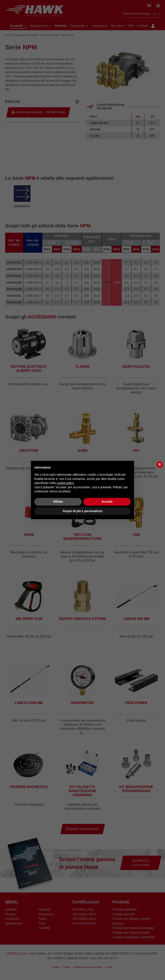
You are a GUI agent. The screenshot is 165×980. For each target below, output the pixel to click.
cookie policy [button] (65, 483)
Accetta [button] (107, 502)
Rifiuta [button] (58, 502)
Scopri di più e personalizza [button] (82, 511)
